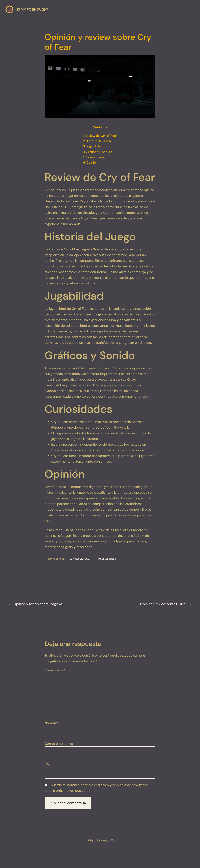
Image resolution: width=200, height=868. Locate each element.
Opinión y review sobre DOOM (163, 604)
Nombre (52, 723)
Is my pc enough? (33, 9)
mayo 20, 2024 (82, 559)
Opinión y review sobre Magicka (38, 604)
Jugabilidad (93, 146)
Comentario (55, 670)
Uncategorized (107, 559)
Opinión (90, 163)
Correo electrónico (60, 744)
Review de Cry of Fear (100, 136)
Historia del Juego (98, 141)
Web (48, 764)
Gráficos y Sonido (98, 152)
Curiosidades (94, 157)
